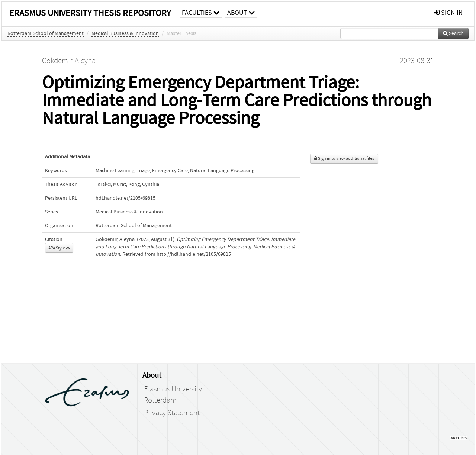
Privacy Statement (172, 413)
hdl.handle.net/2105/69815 (126, 198)
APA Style (59, 248)
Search (453, 33)
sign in (448, 13)
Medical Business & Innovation (125, 33)
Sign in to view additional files (344, 159)
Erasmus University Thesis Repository (90, 13)
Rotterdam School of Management (46, 33)
